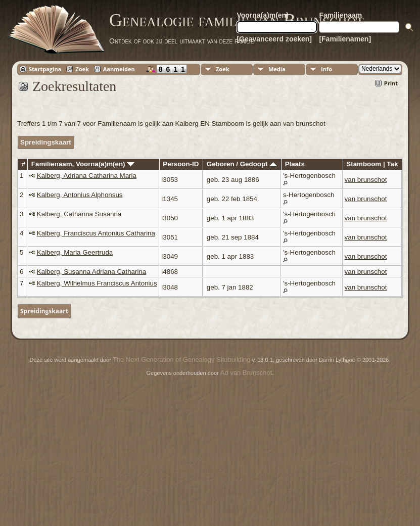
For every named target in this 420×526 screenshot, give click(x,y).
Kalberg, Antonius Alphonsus (80, 195)
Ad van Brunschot (246, 373)
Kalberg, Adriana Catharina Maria (87, 176)
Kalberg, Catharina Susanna (79, 214)
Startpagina (45, 69)
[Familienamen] (345, 39)
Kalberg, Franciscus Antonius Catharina (96, 233)
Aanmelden (119, 69)
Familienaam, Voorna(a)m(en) (83, 164)
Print (391, 83)
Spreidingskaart (46, 142)
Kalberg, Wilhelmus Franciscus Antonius (97, 283)
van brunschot (366, 180)
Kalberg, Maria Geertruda (75, 252)
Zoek (82, 69)
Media (277, 69)
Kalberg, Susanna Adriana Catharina (91, 272)
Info (326, 69)
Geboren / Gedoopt (242, 164)
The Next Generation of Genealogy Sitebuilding (181, 360)
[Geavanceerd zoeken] (274, 39)
